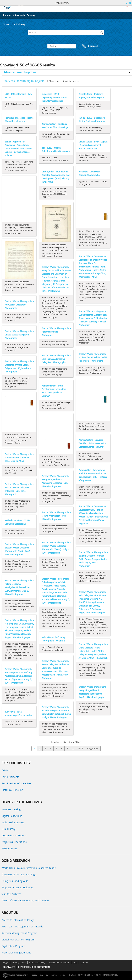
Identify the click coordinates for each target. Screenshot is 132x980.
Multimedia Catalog (13, 822)
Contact (84, 963)
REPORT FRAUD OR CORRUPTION (34, 967)
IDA (41, 975)
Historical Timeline (12, 790)
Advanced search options (20, 72)
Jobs (75, 963)
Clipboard (88, 46)
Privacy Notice (19, 963)
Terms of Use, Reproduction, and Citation (25, 900)
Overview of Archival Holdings (19, 874)
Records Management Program (19, 933)
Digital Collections (12, 816)
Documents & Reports (14, 835)
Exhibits (6, 770)
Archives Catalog (11, 809)
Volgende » (93, 748)
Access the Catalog (25, 15)
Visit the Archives (11, 894)
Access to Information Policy (18, 920)
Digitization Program (13, 946)
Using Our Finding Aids (15, 881)
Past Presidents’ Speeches (16, 783)
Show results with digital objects (63, 81)
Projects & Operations (14, 842)
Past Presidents (10, 777)
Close (128, 3)
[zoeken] (102, 33)
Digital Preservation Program (18, 940)
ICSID (62, 975)
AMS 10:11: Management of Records (22, 926)
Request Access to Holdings (17, 887)
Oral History (8, 829)
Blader (62, 46)
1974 (80, 748)
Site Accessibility (37, 963)
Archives (8, 15)
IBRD (34, 975)
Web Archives (9, 848)
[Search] (66, 33)
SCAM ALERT (9, 967)
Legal (6, 963)
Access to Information (59, 963)
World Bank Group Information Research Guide (29, 868)
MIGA (54, 975)
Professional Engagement (16, 953)
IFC (47, 975)
